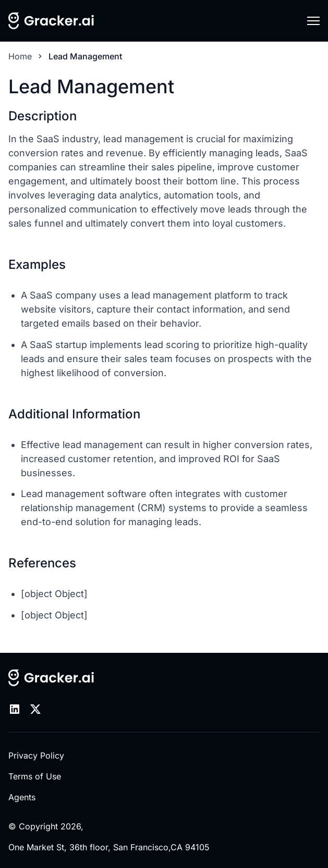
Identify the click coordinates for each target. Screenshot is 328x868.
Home (20, 56)
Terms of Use (35, 776)
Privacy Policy (36, 755)
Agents (22, 797)
